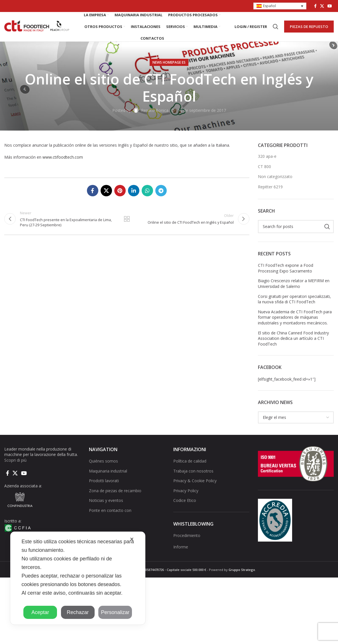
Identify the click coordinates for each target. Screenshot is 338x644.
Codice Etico (185, 501)
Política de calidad (190, 461)
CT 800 (264, 167)
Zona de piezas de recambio (115, 491)
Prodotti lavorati (104, 481)
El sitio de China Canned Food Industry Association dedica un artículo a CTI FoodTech (293, 339)
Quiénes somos (103, 461)
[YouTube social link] (330, 6)
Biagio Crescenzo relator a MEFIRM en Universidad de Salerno (294, 284)
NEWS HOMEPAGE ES (169, 63)
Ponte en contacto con (110, 511)
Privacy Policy (186, 491)
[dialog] (78, 578)
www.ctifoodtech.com (63, 157)
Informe (181, 547)
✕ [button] (132, 539)
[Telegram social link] (161, 191)
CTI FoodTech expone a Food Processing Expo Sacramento (286, 269)
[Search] (276, 27)
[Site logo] (37, 26)
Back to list (127, 219)
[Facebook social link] (315, 6)
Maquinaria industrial (108, 471)
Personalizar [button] (115, 612)
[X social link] (322, 6)
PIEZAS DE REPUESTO (309, 27)
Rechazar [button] (78, 612)
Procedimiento (187, 536)
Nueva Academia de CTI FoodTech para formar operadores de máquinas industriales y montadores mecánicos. (295, 318)
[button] (280, 6)
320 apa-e (267, 157)
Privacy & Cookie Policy (195, 481)
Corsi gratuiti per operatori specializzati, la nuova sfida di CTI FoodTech (294, 299)
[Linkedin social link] (134, 191)
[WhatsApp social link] (147, 191)
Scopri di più (15, 460)
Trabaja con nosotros (193, 471)
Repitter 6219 (270, 187)
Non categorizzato (275, 177)
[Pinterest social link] (120, 191)
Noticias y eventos (106, 501)
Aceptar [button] (40, 612)
